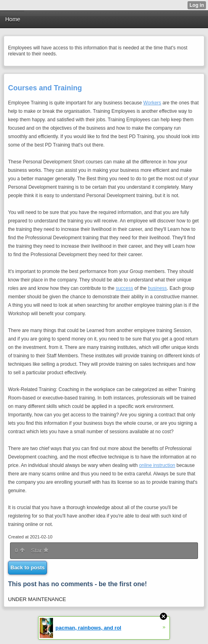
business (157, 288)
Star (40, 550)
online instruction (157, 465)
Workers (152, 103)
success (124, 288)
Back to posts (28, 568)
